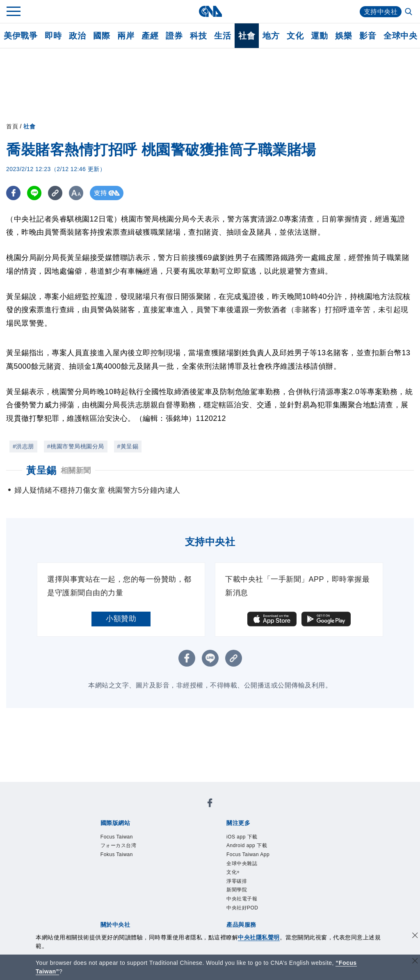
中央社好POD (242, 909)
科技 (198, 36)
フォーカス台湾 (119, 846)
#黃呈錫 (128, 446)
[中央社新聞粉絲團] (210, 804)
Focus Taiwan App (249, 855)
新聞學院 (237, 891)
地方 (271, 36)
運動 (319, 36)
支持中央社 (381, 12)
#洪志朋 (23, 446)
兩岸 (126, 36)
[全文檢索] (409, 12)
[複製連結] (55, 193)
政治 (77, 36)
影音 (368, 36)
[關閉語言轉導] (415, 962)
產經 (150, 36)
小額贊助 (121, 619)
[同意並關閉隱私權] (415, 936)
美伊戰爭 (21, 36)
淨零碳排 (237, 882)
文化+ (233, 873)
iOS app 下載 (242, 837)
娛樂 (344, 36)
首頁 (12, 126)
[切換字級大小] (76, 193)
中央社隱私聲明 (259, 937)
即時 (53, 36)
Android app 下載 (247, 846)
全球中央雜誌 (242, 864)
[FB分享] (13, 193)
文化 (295, 36)
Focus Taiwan (117, 837)
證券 (174, 36)
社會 (247, 36)
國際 (102, 36)
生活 (223, 36)
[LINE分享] (34, 193)
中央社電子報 (242, 900)
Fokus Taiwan (117, 855)
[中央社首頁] (210, 11)
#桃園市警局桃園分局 (76, 446)
